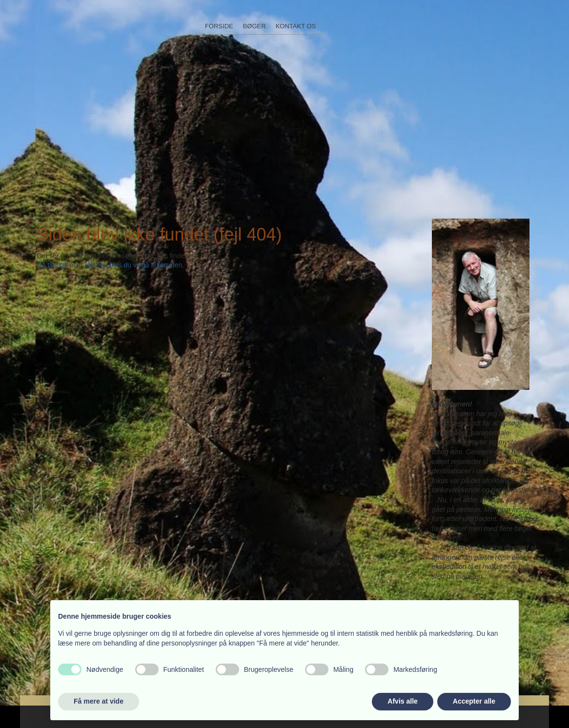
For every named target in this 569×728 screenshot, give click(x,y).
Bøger (254, 26)
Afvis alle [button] (402, 701)
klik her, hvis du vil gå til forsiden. (134, 265)
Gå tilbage (52, 265)
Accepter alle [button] (474, 701)
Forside (219, 26)
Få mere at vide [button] (99, 701)
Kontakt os (296, 26)
